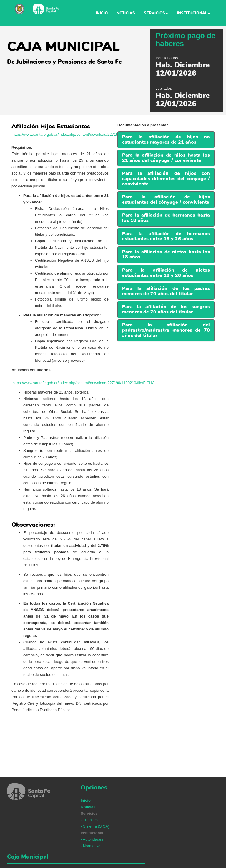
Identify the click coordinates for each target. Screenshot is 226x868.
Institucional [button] (193, 13)
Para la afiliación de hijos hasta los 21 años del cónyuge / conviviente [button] (166, 158)
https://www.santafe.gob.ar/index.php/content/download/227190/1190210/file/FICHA (84, 383)
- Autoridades (92, 839)
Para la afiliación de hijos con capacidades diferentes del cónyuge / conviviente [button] (166, 179)
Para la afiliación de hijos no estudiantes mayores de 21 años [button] (166, 140)
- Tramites (89, 820)
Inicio (102, 13)
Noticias (126, 13)
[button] (166, 200)
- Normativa (90, 846)
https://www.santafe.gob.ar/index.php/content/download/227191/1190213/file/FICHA (84, 134)
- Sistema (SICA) (95, 826)
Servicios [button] (156, 13)
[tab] (166, 140)
